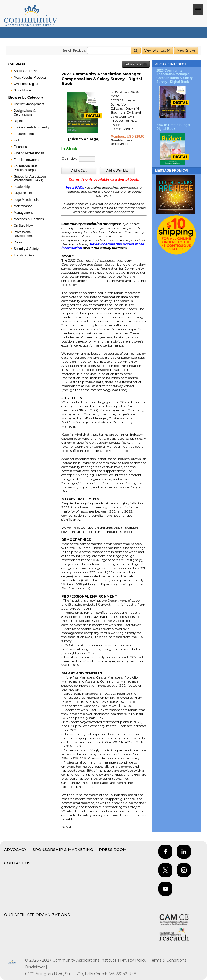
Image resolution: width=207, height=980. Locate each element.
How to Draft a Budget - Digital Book (174, 127)
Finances (20, 147)
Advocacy (15, 850)
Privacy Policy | (135, 960)
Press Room (113, 850)
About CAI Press (26, 71)
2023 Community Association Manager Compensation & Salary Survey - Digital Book (175, 76)
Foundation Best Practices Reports (27, 168)
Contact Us (17, 863)
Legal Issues (23, 193)
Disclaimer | (36, 967)
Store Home (22, 90)
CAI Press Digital (26, 84)
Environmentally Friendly (31, 127)
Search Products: (74, 50)
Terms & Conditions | (169, 960)
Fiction (18, 140)
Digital (18, 121)
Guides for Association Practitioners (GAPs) (30, 178)
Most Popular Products (30, 77)
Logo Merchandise (27, 200)
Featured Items (25, 134)
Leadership (22, 187)
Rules (18, 242)
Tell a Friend (136, 64)
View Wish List (157, 51)
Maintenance (23, 206)
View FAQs (75, 187)
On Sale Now (23, 226)
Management (23, 213)
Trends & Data (24, 255)
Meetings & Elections (29, 219)
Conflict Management (29, 104)
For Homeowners (26, 160)
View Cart (186, 51)
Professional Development (23, 234)
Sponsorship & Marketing (63, 850)
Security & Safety (26, 249)
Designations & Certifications (25, 113)
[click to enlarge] (84, 139)
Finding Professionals (29, 153)
